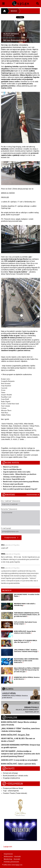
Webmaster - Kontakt (12, 856)
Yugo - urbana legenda (11, 791)
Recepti (8, 769)
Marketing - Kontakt (11, 859)
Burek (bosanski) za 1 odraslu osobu (16, 776)
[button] (3, 3)
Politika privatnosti (11, 862)
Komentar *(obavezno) (20, 517)
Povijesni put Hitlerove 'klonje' (13, 788)
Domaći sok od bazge (10, 773)
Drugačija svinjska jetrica (11, 778)
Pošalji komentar (11, 538)
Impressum (8, 854)
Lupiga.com (8, 847)
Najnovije (7, 590)
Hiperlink (10, 718)
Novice (14, 11)
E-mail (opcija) (20, 530)
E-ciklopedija (12, 784)
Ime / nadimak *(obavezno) (20, 503)
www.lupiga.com (17, 865)
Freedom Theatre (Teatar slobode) (15, 793)
